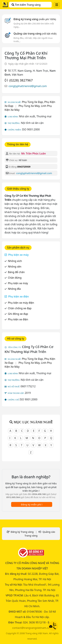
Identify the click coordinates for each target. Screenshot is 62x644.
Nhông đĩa (14, 289)
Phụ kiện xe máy (18, 255)
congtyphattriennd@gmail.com (28, 86)
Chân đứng (15, 278)
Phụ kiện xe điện (18, 296)
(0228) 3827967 (21, 80)
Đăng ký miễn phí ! (32, 504)
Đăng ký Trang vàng (22, 532)
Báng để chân (16, 272)
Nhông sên (15, 267)
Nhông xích (15, 261)
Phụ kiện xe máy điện (21, 303)
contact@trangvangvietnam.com (32, 628)
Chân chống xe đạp (20, 308)
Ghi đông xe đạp (18, 314)
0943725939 (24, 167)
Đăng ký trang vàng (35, 19)
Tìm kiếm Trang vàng (26, 5)
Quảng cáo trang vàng (35, 34)
